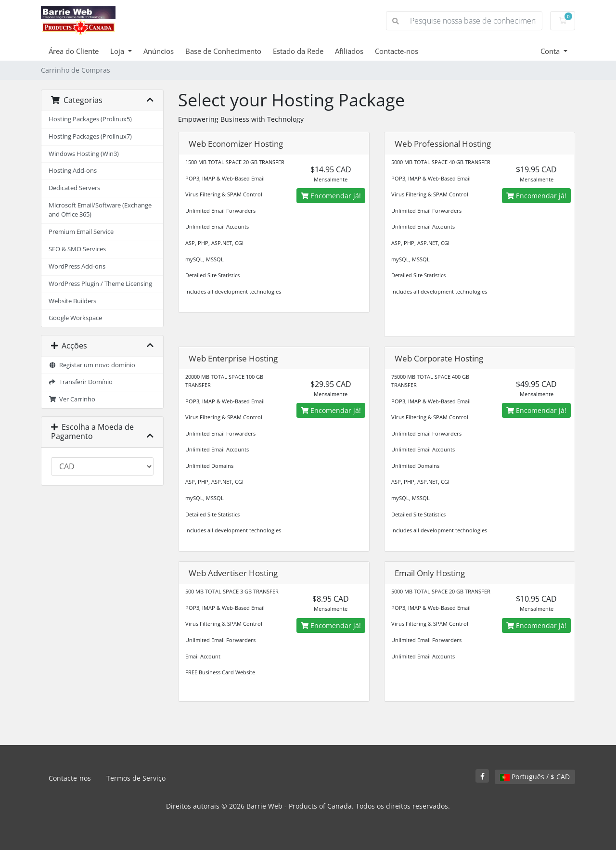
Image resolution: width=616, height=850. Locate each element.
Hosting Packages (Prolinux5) (90, 119)
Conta (551, 51)
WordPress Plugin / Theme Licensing (100, 284)
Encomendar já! (331, 196)
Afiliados (349, 51)
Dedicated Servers (74, 188)
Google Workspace (75, 318)
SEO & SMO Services (77, 249)
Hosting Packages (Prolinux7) (90, 136)
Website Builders (72, 301)
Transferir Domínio (81, 382)
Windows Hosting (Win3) (84, 154)
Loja (118, 51)
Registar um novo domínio (92, 365)
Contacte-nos (397, 51)
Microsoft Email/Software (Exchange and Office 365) (100, 210)
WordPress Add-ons (77, 266)
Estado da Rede (298, 51)
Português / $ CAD (535, 777)
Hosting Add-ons (73, 171)
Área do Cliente (74, 51)
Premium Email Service (81, 232)
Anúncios (159, 51)
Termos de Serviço (136, 778)
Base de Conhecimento (223, 51)
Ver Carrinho (72, 399)
